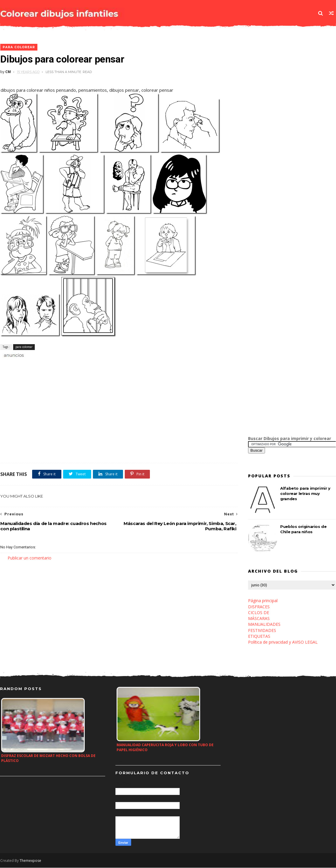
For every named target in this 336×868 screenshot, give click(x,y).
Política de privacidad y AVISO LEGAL (283, 642)
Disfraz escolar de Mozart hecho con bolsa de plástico (48, 759)
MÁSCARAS (259, 619)
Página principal (263, 601)
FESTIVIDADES (262, 631)
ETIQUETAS (259, 636)
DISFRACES (259, 607)
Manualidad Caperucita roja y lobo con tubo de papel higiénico (165, 748)
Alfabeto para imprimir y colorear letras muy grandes (305, 494)
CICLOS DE (259, 613)
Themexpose (30, 861)
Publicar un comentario (29, 558)
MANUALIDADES (265, 624)
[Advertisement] (68, 365)
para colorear (19, 47)
